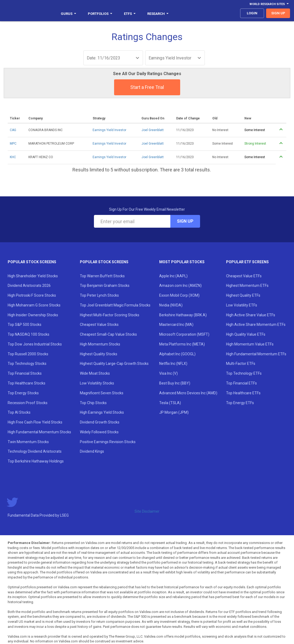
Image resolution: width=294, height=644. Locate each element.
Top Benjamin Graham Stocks (105, 286)
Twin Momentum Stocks (28, 442)
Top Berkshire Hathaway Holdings (36, 461)
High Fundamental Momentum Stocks (39, 432)
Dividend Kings (92, 451)
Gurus (68, 14)
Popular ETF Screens (247, 262)
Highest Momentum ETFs (247, 286)
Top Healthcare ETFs (243, 393)
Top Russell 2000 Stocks (28, 354)
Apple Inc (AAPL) (173, 276)
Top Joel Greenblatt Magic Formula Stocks (115, 305)
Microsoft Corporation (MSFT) (184, 334)
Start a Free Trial (147, 87)
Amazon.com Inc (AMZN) (180, 286)
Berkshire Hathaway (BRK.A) (183, 315)
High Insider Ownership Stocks (33, 315)
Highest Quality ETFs (243, 295)
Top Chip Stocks (93, 403)
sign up (278, 13)
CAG (13, 130)
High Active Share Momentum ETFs (256, 325)
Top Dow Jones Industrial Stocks (35, 344)
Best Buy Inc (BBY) (175, 383)
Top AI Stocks (19, 412)
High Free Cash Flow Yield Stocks (35, 422)
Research (158, 14)
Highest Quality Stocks (99, 354)
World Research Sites (269, 4)
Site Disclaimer (147, 511)
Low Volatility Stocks (97, 383)
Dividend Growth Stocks (100, 422)
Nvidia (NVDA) (171, 305)
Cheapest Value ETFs (244, 276)
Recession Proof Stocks (28, 403)
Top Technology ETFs (244, 373)
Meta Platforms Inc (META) (182, 344)
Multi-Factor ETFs (241, 364)
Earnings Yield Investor (109, 130)
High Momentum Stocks (100, 344)
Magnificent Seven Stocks (102, 393)
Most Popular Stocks (182, 262)
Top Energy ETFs (240, 403)
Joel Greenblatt (153, 130)
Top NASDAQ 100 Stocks (29, 334)
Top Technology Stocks (27, 364)
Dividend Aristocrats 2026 (29, 286)
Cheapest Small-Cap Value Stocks (108, 334)
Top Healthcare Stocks (27, 383)
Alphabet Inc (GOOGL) (177, 354)
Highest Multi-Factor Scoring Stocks (110, 315)
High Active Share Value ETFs (251, 315)
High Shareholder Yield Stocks (33, 276)
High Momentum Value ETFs (250, 344)
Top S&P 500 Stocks (25, 325)
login (252, 13)
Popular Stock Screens (32, 262)
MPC (13, 144)
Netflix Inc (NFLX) (173, 364)
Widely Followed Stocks (99, 432)
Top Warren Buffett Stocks (102, 276)
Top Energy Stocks (23, 393)
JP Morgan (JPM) (174, 412)
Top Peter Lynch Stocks (99, 295)
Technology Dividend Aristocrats (35, 451)
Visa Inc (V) (168, 373)
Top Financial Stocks (25, 373)
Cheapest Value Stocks (99, 325)
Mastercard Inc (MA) (176, 325)
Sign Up (185, 221)
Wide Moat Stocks (95, 373)
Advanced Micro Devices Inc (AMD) (188, 393)
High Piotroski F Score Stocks (32, 295)
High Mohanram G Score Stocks (34, 305)
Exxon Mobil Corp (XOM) (179, 295)
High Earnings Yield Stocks (102, 412)
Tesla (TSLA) (170, 403)
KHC (13, 157)
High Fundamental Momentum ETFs (256, 354)
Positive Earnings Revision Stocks (108, 442)
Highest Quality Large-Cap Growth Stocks (114, 364)
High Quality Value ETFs (246, 334)
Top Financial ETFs (241, 383)
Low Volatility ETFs (242, 305)
